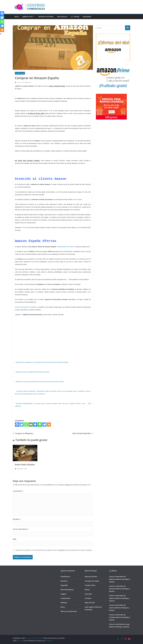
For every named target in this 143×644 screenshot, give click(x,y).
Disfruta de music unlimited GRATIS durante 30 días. (33, 372)
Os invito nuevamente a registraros (26, 307)
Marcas (87, 590)
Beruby (79, 289)
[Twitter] (22, 425)
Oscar (29, 82)
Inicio (17, 17)
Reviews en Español (46, 17)
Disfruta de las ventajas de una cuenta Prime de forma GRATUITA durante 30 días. (42, 362)
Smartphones (65, 577)
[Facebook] (17, 425)
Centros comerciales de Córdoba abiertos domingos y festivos (120, 617)
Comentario (18, 491)
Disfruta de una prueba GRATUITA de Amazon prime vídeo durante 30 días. (40, 382)
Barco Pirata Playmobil (83, 433)
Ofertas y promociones (69, 611)
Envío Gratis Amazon (25, 465)
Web (15, 539)
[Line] (40, 425)
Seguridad (64, 585)
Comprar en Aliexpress (23, 433)
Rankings (64, 603)
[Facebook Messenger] (35, 425)
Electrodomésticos (67, 590)
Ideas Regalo (62, 17)
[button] (34, 17)
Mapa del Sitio (90, 603)
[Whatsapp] (26, 425)
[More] (49, 425)
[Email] (31, 425)
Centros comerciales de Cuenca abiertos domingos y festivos (119, 608)
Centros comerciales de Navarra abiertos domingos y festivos (119, 598)
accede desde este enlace (65, 247)
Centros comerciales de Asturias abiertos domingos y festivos (119, 589)
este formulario (77, 199)
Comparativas (65, 598)
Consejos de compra (92, 581)
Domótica (64, 581)
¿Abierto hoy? (28, 17)
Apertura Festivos (91, 577)
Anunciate (88, 594)
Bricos (63, 607)
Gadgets (63, 594)
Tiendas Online (20, 73)
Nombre (17, 519)
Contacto (88, 598)
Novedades (87, 17)
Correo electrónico (21, 529)
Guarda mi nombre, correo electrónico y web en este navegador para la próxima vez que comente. (54, 550)
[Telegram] (44, 425)
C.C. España (75, 17)
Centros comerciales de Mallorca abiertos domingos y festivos (120, 579)
